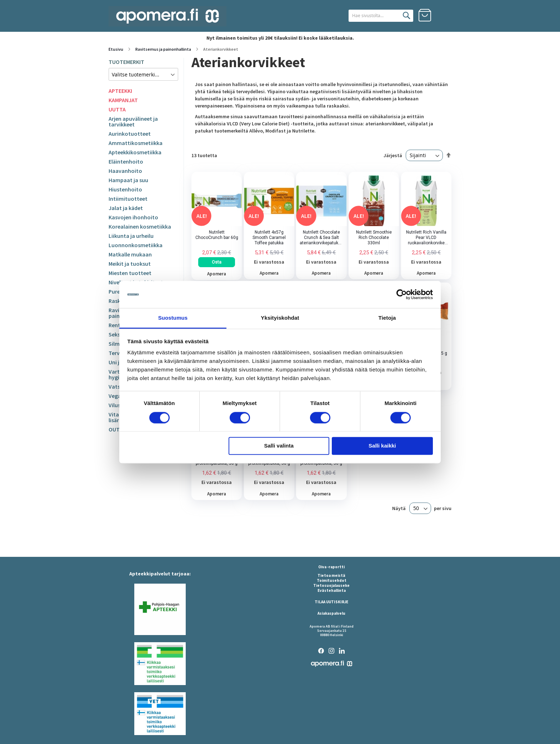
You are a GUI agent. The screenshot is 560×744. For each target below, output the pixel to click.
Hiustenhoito (125, 189)
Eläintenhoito (126, 161)
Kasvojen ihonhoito (133, 217)
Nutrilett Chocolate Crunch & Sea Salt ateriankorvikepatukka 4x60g (321, 238)
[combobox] (372, 16)
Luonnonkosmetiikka (136, 245)
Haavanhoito (125, 171)
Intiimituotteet (128, 199)
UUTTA (117, 109)
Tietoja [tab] (387, 318)
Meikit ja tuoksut (130, 264)
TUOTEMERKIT (126, 62)
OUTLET (119, 429)
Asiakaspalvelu (331, 613)
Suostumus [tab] (173, 318)
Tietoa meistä (331, 575)
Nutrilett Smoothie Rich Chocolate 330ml (374, 238)
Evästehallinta (332, 590)
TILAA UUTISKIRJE (331, 602)
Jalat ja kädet (126, 208)
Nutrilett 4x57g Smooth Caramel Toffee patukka (269, 238)
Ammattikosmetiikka (136, 143)
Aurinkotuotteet (130, 134)
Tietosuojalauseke (331, 585)
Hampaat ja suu (128, 180)
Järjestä (393, 155)
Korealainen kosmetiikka (140, 226)
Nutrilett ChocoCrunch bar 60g (217, 235)
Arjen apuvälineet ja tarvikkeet (133, 121)
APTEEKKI (120, 91)
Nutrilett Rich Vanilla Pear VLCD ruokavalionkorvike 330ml (426, 238)
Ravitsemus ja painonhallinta (164, 49)
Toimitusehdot (332, 580)
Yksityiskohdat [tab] (280, 318)
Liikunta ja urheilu (131, 236)
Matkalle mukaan (130, 254)
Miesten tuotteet (130, 273)
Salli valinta (279, 446)
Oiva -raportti (331, 567)
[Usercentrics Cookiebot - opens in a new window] (402, 294)
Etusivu (116, 49)
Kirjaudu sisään (445, 15)
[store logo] (167, 16)
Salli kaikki (382, 446)
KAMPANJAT (123, 100)
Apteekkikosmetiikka (135, 152)
